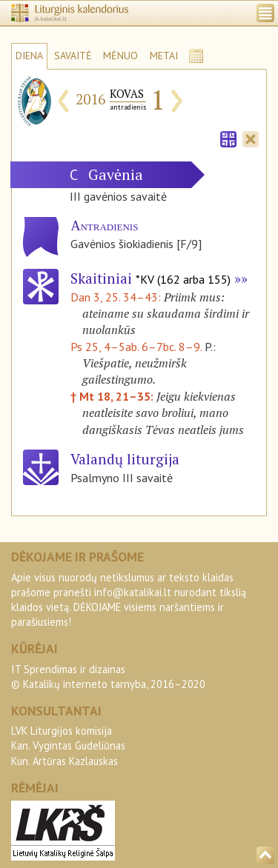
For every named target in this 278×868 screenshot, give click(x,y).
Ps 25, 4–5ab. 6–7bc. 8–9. (136, 347)
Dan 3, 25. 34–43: (117, 297)
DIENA (29, 56)
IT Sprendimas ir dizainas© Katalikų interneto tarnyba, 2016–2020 (108, 677)
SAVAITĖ (73, 56)
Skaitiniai (150, 278)
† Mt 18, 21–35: (113, 396)
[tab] (228, 138)
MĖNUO (120, 56)
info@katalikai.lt (133, 592)
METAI (164, 56)
